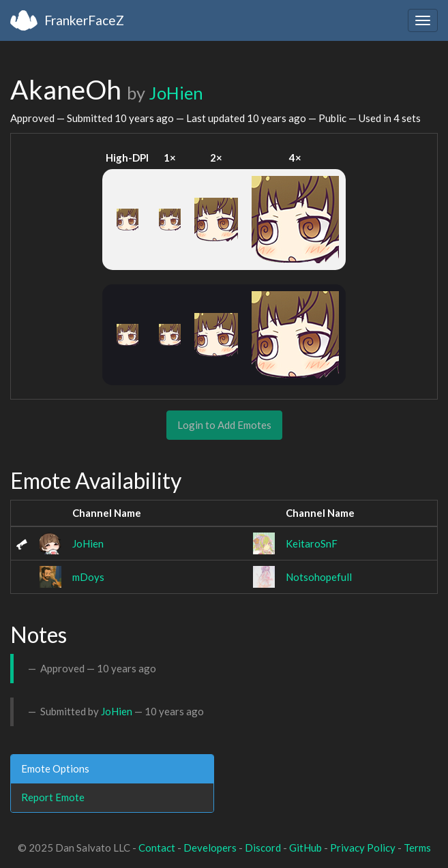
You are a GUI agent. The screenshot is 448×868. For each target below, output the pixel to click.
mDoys (88, 577)
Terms (417, 848)
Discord (263, 848)
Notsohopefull (319, 577)
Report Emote (53, 797)
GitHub (305, 848)
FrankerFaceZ (84, 20)
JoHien (176, 93)
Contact (157, 848)
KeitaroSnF (312, 543)
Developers (210, 848)
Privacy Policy (363, 848)
